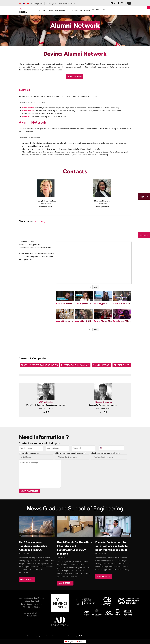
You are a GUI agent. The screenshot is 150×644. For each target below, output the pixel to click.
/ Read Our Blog (39, 222)
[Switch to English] (69, 641)
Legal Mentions (80, 636)
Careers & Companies (54, 636)
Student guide (51, 3)
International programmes (36, 636)
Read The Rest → (27, 579)
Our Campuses (64, 3)
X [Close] (149, 8)
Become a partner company (75, 365)
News (73, 3)
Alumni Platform (75, 77)
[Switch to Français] (80, 641)
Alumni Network (101, 365)
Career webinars (28, 108)
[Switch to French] (24, 3)
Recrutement (32, 616)
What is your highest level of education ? (106, 453)
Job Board (26, 116)
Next (96, 287)
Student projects (37, 3)
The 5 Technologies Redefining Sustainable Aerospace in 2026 (33, 546)
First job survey (122, 365)
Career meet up (28, 111)
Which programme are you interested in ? (70, 453)
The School (22, 636)
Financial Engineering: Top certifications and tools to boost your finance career (112, 546)
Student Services (68, 636)
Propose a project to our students (39, 365)
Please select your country (29, 453)
